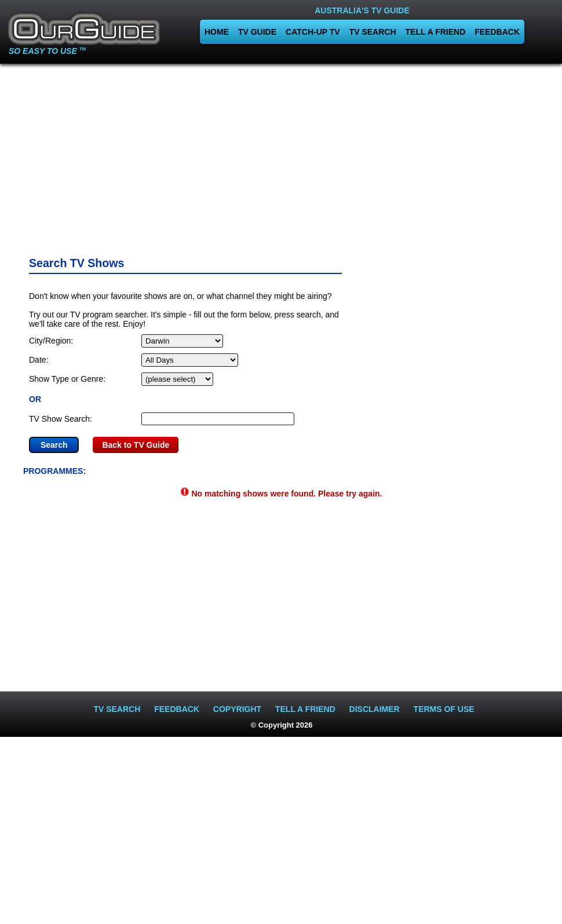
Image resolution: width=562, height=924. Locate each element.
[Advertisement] (281, 156)
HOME (217, 32)
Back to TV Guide (136, 445)
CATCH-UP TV (313, 32)
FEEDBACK (497, 32)
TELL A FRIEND (436, 32)
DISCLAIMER (375, 709)
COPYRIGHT (237, 709)
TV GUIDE (257, 32)
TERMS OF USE (444, 709)
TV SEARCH (373, 32)
